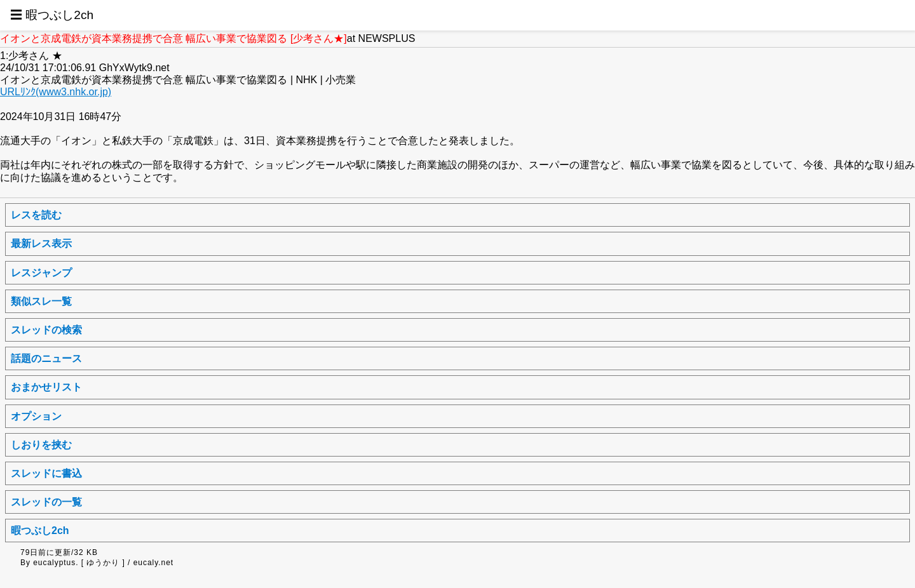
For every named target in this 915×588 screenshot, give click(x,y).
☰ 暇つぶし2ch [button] (52, 15)
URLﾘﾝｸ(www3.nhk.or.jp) (56, 92)
